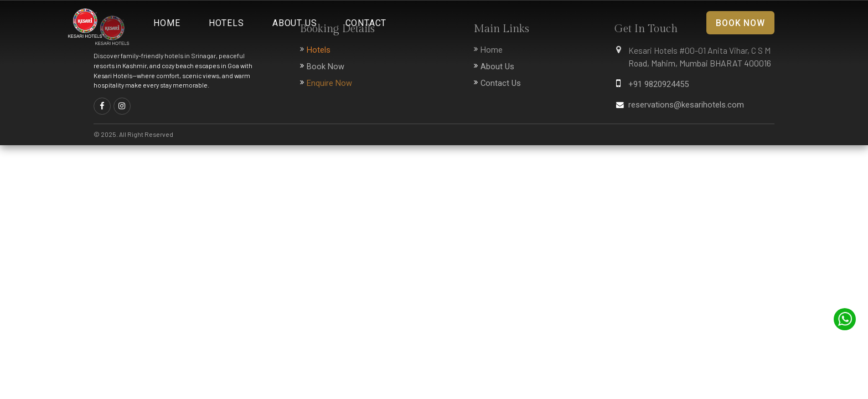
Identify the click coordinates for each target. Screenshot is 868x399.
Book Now (740, 23)
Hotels (226, 23)
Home (167, 23)
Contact (366, 23)
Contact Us (501, 83)
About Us (294, 23)
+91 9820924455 (658, 84)
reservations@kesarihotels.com (686, 105)
